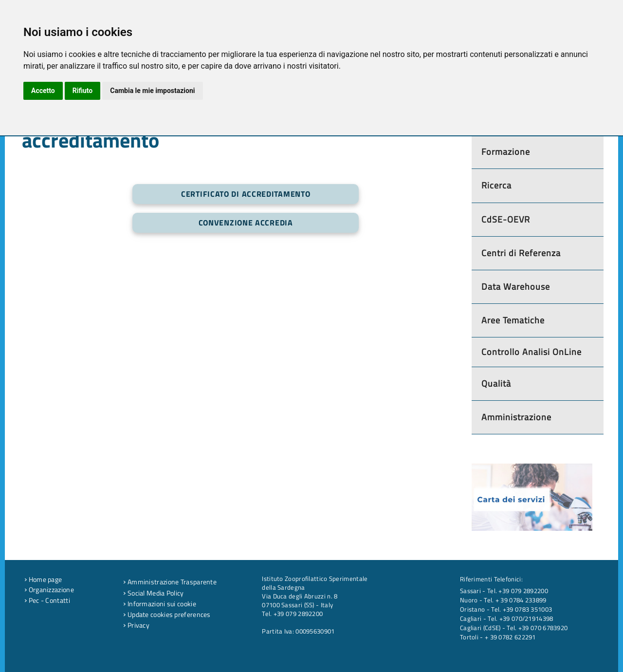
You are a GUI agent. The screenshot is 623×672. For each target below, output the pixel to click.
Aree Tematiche (513, 320)
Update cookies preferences (167, 615)
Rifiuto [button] (83, 91)
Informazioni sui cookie (160, 604)
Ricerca (496, 185)
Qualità (496, 383)
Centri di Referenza (521, 253)
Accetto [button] (43, 91)
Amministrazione (516, 417)
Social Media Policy (153, 593)
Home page (43, 579)
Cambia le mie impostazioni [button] (152, 91)
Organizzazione (49, 590)
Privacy (136, 625)
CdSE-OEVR (506, 219)
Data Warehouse (516, 287)
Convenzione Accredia (246, 223)
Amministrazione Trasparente (170, 582)
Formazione (506, 152)
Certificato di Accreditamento (246, 194)
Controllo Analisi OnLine (531, 352)
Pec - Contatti (47, 600)
